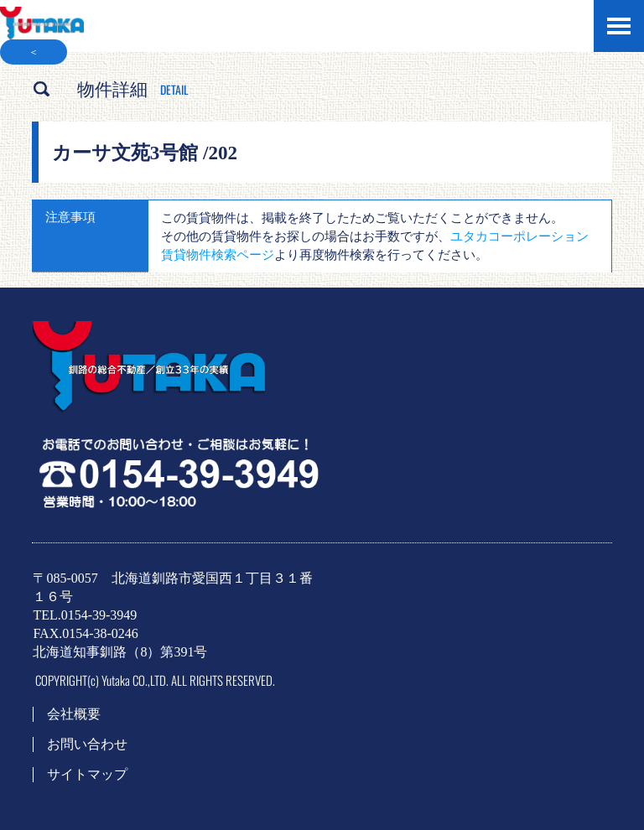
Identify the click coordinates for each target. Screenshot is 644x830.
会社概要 (74, 714)
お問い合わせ (87, 744)
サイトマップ (87, 774)
